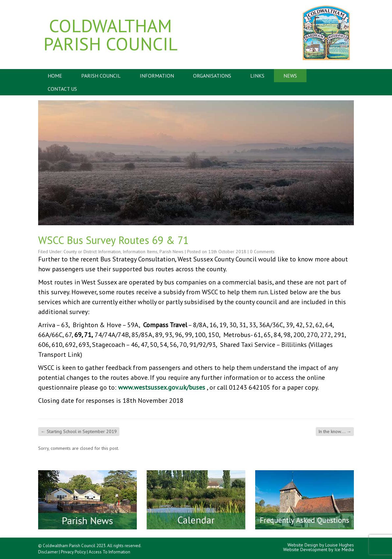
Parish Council (101, 76)
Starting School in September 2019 (79, 431)
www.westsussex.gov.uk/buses (162, 387)
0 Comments (262, 252)
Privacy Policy (73, 552)
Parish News (171, 252)
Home (55, 76)
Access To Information (110, 552)
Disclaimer (48, 552)
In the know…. (335, 431)
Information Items (140, 252)
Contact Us (62, 89)
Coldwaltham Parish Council (110, 35)
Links (257, 76)
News (290, 76)
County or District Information (92, 252)
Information (157, 76)
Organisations (212, 76)
